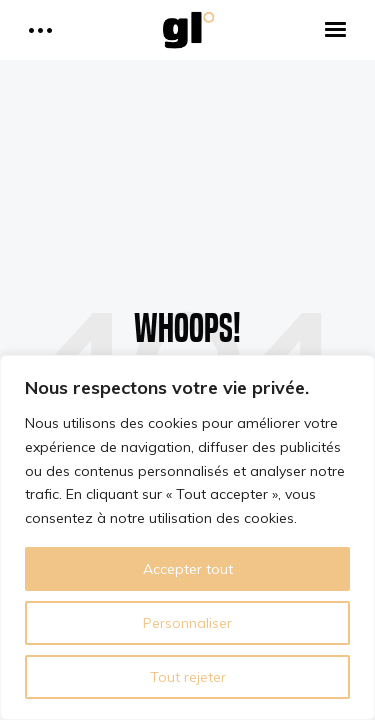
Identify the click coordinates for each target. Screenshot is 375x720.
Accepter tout (188, 569)
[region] (187, 537)
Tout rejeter (188, 677)
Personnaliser (187, 623)
